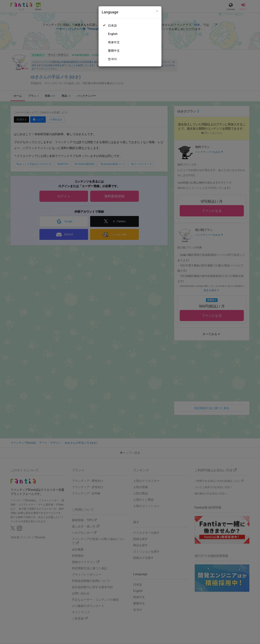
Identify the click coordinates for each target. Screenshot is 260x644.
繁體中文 (114, 51)
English (113, 34)
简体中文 (114, 42)
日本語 (112, 26)
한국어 (112, 59)
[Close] (157, 11)
